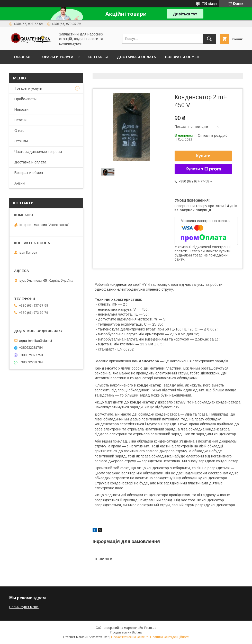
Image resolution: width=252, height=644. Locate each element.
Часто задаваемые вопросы (38, 152)
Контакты (98, 57)
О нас (19, 131)
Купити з (203, 169)
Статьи (20, 120)
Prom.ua (150, 628)
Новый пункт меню (24, 607)
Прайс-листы (25, 99)
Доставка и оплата (136, 57)
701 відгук (209, 4)
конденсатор (121, 284)
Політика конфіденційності (170, 637)
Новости (21, 109)
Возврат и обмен (182, 57)
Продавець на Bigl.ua (126, 632)
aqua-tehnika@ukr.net (35, 340)
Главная (22, 57)
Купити (203, 156)
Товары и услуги (56, 57)
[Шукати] (209, 39)
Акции (20, 183)
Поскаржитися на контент (129, 637)
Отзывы (21, 141)
